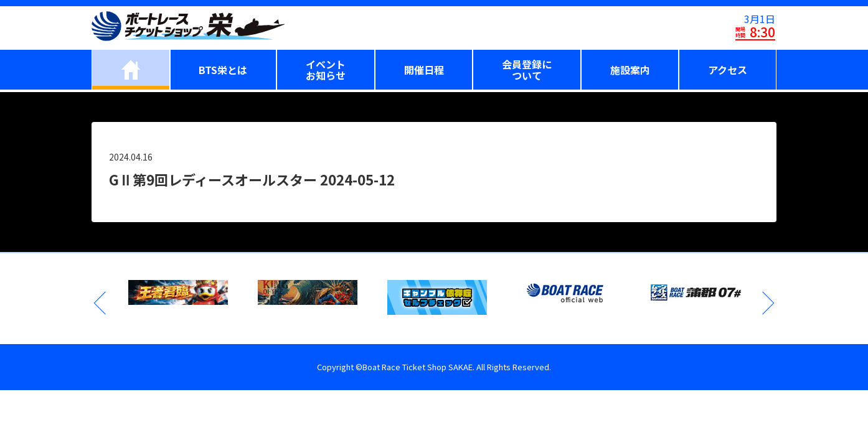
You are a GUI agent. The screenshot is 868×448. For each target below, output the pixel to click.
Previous (101, 303)
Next (767, 303)
